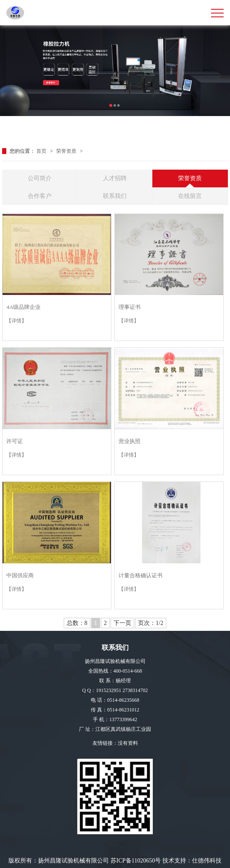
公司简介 (40, 178)
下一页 (122, 623)
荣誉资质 (67, 151)
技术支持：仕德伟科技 (192, 861)
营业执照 (130, 441)
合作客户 (40, 196)
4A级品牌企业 (23, 307)
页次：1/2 (151, 623)
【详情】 (16, 321)
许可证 (15, 441)
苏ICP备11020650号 (136, 861)
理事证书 (130, 307)
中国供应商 (20, 575)
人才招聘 (115, 178)
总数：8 (77, 623)
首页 (42, 151)
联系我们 (115, 196)
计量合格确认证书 (141, 575)
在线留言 (190, 196)
